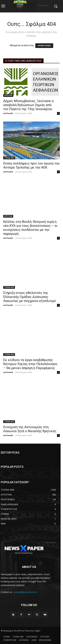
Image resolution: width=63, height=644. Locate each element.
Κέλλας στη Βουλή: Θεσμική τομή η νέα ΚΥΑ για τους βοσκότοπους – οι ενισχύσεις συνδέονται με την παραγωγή (30, 228)
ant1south (8, 113)
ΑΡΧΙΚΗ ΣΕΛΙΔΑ (44, 46)
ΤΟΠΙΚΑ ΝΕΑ (9, 158)
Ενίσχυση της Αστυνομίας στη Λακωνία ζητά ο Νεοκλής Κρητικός (30, 429)
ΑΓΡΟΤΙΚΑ (8, 95)
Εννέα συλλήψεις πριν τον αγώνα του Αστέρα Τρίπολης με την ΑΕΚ (31, 165)
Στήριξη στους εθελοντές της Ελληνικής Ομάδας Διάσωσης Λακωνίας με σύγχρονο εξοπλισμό (29, 297)
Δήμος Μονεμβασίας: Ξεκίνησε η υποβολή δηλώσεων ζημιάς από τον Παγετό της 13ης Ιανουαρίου (28, 105)
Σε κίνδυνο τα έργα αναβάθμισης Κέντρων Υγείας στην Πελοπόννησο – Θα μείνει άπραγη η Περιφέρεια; (30, 364)
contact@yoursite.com (25, 592)
